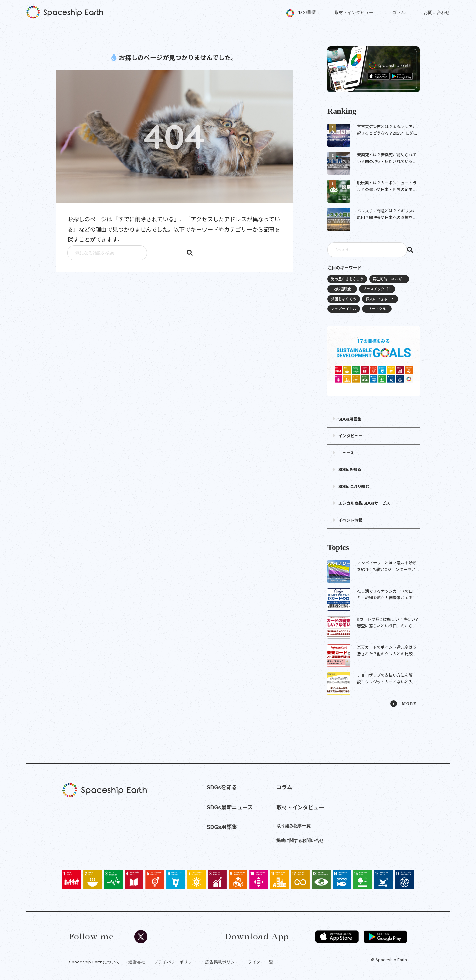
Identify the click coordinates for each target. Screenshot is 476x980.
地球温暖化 (342, 289)
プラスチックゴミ (377, 289)
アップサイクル (344, 309)
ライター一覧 (260, 962)
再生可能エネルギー (389, 279)
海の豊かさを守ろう (347, 279)
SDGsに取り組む (354, 487)
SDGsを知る (350, 470)
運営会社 (137, 962)
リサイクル (377, 309)
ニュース (346, 453)
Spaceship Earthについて (95, 962)
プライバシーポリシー (175, 962)
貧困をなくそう (344, 299)
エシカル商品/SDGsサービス (364, 503)
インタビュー (350, 436)
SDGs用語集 (350, 419)
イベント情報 (350, 520)
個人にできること (380, 299)
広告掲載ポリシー (222, 962)
